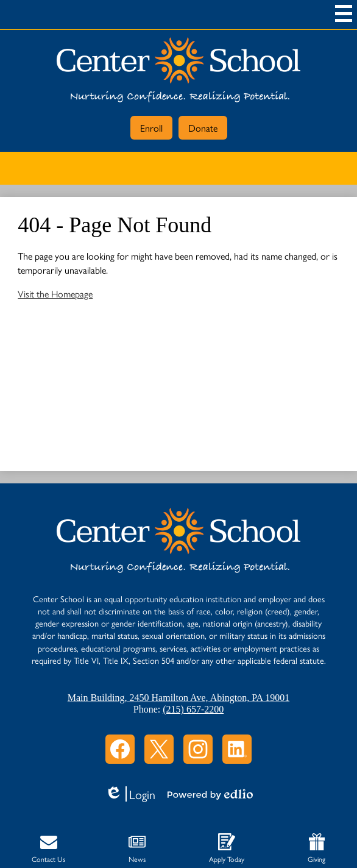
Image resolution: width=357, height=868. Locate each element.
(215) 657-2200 (193, 709)
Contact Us (48, 849)
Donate (203, 128)
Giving (316, 849)
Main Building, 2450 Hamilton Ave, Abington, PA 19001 (178, 698)
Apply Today (227, 849)
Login (130, 794)
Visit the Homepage (55, 293)
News (137, 849)
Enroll (151, 128)
